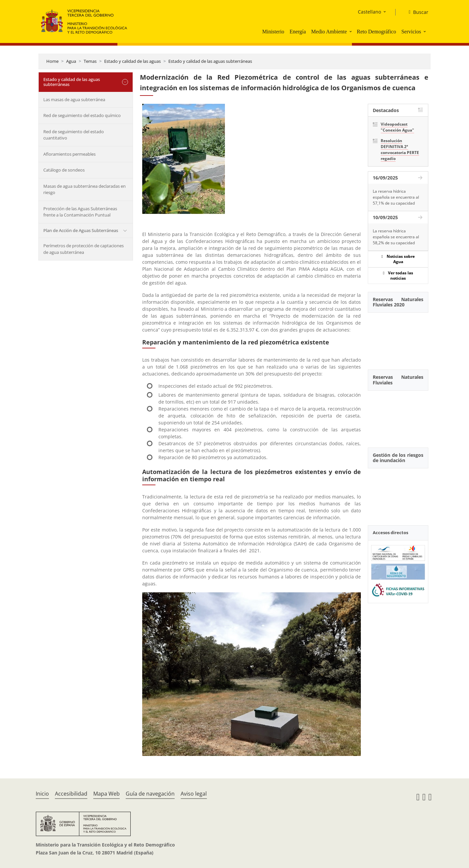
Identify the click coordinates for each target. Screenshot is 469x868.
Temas (90, 61)
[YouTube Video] (398, 337)
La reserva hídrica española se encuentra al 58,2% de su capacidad (396, 237)
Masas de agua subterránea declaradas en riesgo (85, 189)
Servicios (411, 32)
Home (52, 61)
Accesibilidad (71, 794)
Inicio (42, 794)
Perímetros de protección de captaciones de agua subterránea (84, 249)
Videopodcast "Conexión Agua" (397, 127)
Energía (298, 32)
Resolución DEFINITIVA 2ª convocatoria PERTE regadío (400, 150)
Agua (71, 61)
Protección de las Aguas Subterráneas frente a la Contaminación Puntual (80, 212)
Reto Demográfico (377, 32)
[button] (351, 31)
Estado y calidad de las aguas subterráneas (210, 61)
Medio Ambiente (329, 32)
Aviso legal (194, 794)
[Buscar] (416, 12)
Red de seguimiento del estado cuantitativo (74, 135)
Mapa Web (107, 794)
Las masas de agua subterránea (74, 99)
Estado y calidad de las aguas (132, 61)
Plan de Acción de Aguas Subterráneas (81, 230)
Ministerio (273, 32)
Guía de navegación (150, 794)
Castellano (369, 12)
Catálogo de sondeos (64, 170)
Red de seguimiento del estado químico (82, 115)
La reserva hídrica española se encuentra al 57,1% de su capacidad (396, 197)
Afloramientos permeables (69, 154)
